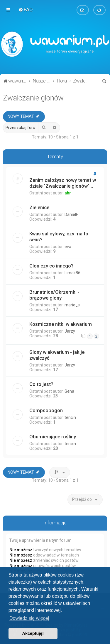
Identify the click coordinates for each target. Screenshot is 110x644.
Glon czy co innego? (51, 266)
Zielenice (39, 207)
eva (68, 247)
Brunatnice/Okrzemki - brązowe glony (54, 295)
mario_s (72, 305)
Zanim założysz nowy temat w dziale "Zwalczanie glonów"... (63, 183)
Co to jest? (41, 384)
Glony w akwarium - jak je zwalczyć (57, 355)
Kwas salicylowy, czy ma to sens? (59, 237)
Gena (69, 391)
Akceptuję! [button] (33, 633)
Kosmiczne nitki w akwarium (61, 324)
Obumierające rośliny (53, 436)
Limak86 (72, 273)
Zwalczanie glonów (33, 98)
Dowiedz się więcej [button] (29, 618)
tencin (70, 417)
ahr (68, 193)
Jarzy (70, 331)
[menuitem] (26, 9)
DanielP (72, 214)
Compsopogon (46, 410)
